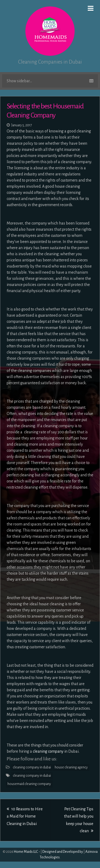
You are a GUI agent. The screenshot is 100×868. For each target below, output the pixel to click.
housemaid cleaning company (29, 784)
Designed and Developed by (63, 852)
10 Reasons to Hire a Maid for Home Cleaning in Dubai (25, 816)
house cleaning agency (71, 767)
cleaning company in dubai (32, 767)
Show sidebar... (50, 81)
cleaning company (48, 751)
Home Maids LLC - (27, 852)
